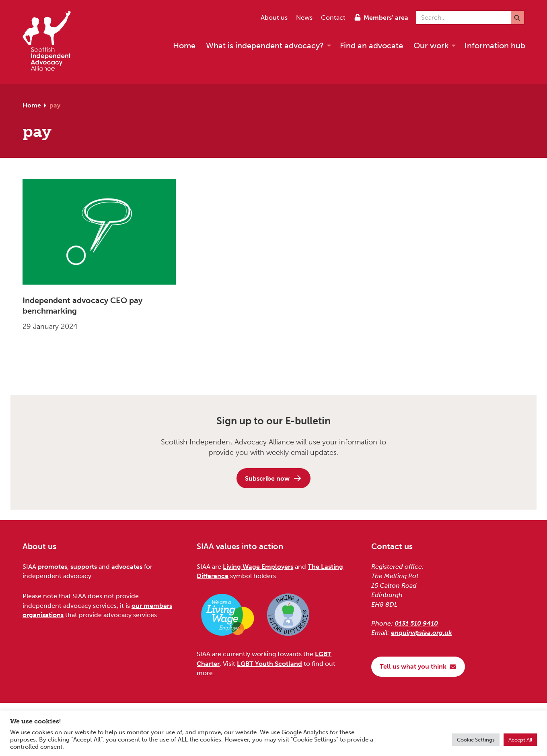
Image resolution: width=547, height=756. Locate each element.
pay (55, 105)
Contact (333, 18)
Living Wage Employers (258, 567)
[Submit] (517, 18)
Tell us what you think (418, 666)
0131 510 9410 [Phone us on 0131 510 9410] (416, 623)
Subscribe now (273, 478)
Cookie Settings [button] (476, 740)
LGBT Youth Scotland (269, 664)
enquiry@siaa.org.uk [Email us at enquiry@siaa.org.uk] (422, 633)
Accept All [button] (520, 740)
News (304, 18)
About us (274, 18)
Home (32, 105)
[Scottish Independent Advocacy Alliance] (51, 42)
